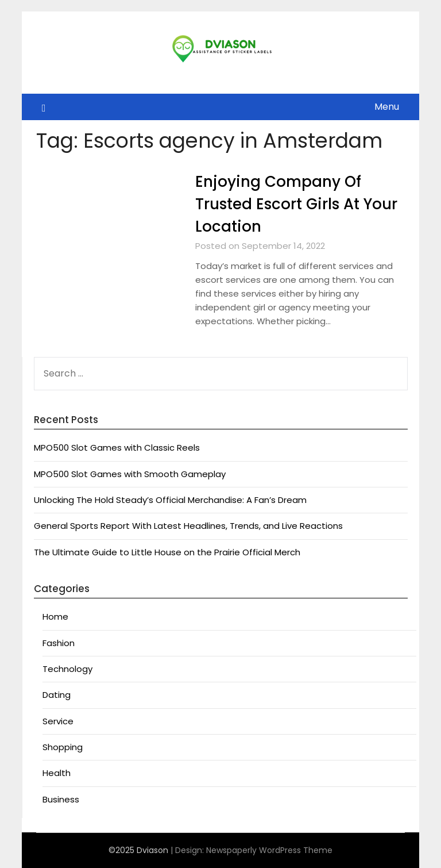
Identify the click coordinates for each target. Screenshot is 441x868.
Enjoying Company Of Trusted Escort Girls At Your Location (296, 204)
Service (58, 721)
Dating (57, 695)
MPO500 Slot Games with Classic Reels (117, 448)
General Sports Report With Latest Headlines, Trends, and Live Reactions (188, 526)
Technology (67, 669)
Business (61, 799)
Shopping (63, 747)
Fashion (59, 643)
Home (55, 617)
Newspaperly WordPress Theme (269, 850)
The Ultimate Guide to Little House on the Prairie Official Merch (167, 552)
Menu (387, 107)
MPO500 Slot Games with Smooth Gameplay (130, 474)
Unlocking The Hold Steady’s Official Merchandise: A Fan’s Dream (170, 500)
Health (57, 773)
